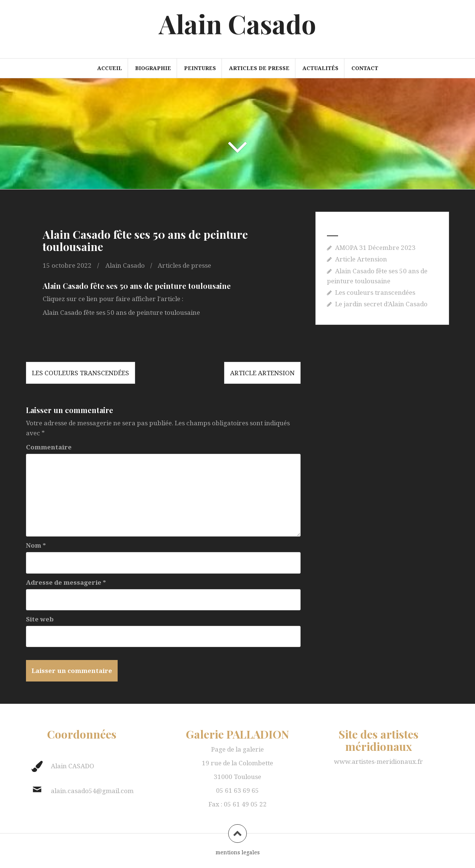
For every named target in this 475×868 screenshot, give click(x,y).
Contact (365, 68)
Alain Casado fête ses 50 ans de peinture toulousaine (121, 312)
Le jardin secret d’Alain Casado (381, 304)
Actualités (320, 68)
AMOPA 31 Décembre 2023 (375, 247)
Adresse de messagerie (66, 582)
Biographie (153, 68)
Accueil (110, 68)
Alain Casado (237, 23)
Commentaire (49, 447)
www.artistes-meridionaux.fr (379, 761)
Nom (36, 545)
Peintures (200, 68)
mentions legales (238, 852)
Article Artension (262, 373)
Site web (40, 619)
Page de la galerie (237, 749)
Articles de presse (259, 68)
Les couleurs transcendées (81, 373)
